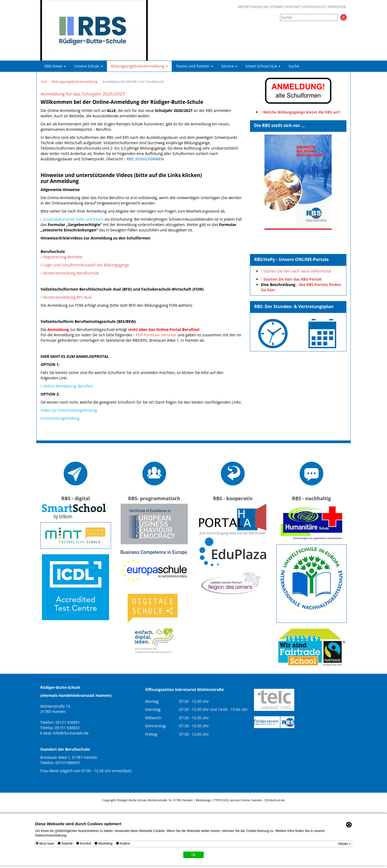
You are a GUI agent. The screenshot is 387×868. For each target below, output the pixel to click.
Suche (294, 66)
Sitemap (277, 7)
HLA (44, 82)
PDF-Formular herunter (156, 335)
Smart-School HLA (263, 66)
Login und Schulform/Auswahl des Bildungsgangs (86, 265)
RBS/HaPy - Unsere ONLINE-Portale (292, 259)
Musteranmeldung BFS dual (67, 297)
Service (229, 66)
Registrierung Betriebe (63, 257)
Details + (344, 844)
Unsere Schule (88, 66)
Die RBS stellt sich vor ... (279, 125)
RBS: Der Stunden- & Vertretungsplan (294, 306)
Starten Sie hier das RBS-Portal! (293, 279)
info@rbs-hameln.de (71, 733)
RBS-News (55, 66)
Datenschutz (314, 7)
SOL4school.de (275, 800)
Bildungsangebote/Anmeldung (139, 66)
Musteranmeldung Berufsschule (71, 273)
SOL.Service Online (236, 800)
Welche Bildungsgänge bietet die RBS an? (301, 112)
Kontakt (293, 7)
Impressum (337, 7)
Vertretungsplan (253, 7)
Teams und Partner (194, 66)
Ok (193, 855)
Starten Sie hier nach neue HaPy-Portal (297, 271)
